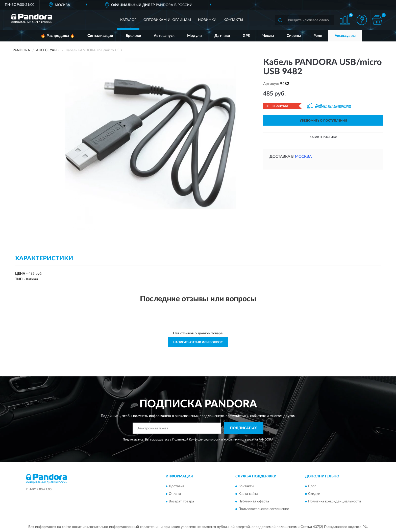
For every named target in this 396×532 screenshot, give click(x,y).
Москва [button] (303, 157)
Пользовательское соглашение (264, 509)
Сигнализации (100, 36)
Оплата (175, 494)
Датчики (222, 36)
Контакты (233, 20)
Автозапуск (164, 36)
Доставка (176, 486)
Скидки (314, 494)
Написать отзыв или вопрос (198, 342)
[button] (362, 20)
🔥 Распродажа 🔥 (58, 36)
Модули (194, 36)
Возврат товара (181, 501)
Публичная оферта (254, 501)
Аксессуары (345, 36)
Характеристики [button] (323, 137)
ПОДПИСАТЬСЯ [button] (244, 428)
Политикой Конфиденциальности (196, 440)
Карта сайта (248, 494)
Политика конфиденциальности (335, 501)
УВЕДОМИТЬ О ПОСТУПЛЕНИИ (323, 121)
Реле (318, 36)
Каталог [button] (128, 20)
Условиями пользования (241, 440)
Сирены (294, 36)
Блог (312, 486)
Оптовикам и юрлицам (167, 20)
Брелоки (133, 36)
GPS (246, 36)
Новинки (207, 20)
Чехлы (268, 36)
